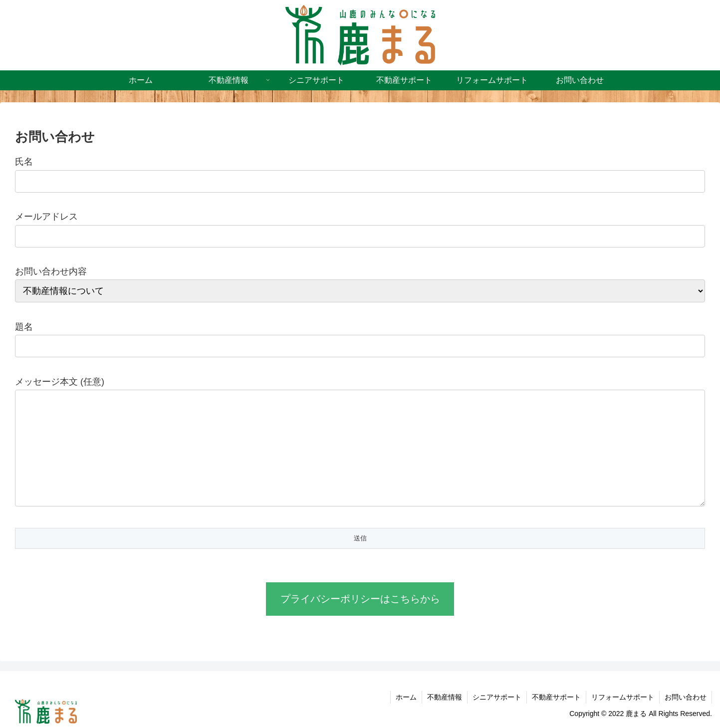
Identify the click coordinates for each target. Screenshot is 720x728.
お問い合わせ (686, 697)
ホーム (406, 697)
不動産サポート (556, 697)
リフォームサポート (623, 697)
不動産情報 (445, 697)
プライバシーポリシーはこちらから (360, 599)
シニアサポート (497, 697)
